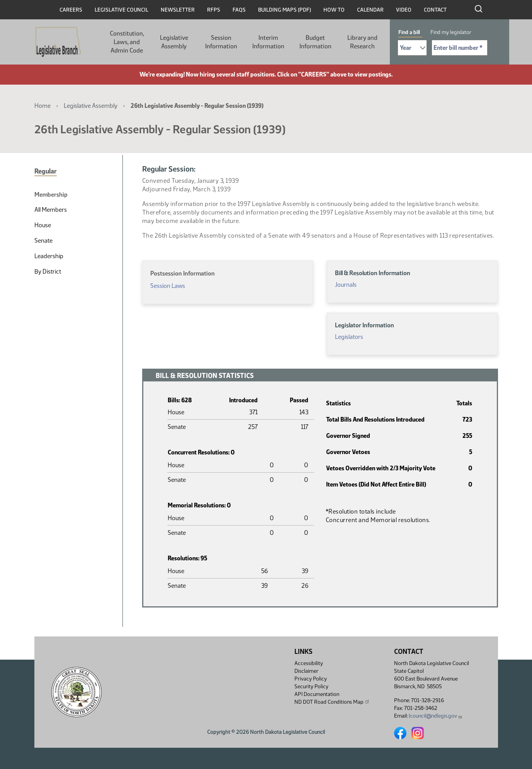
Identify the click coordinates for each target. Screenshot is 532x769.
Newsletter (178, 10)
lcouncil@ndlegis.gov (436, 716)
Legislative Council (122, 10)
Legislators (349, 337)
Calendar (370, 10)
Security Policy (311, 686)
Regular (46, 171)
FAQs (239, 10)
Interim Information (268, 42)
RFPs (214, 10)
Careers (71, 10)
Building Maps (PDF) (285, 10)
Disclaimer (306, 671)
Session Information (221, 42)
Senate (43, 241)
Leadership (49, 256)
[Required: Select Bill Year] (412, 48)
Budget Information (315, 42)
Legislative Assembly (174, 42)
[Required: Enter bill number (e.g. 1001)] (460, 48)
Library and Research (362, 42)
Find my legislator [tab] (451, 32)
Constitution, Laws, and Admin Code (127, 42)
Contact (435, 10)
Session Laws (168, 286)
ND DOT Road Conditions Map (332, 702)
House (43, 225)
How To (334, 10)
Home (42, 106)
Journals (346, 285)
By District (48, 271)
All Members (51, 210)
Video (404, 10)
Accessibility (309, 663)
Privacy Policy (311, 679)
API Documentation (317, 694)
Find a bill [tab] (409, 32)
